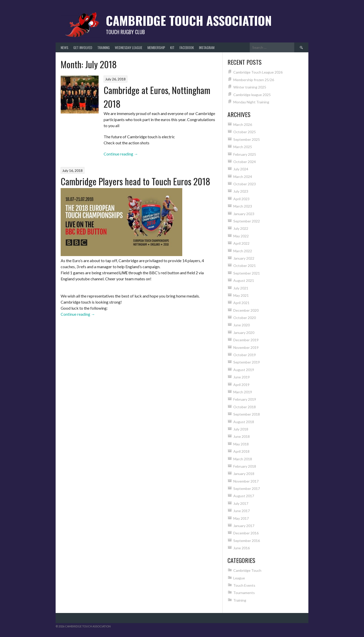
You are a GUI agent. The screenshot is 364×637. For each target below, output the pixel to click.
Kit (172, 47)
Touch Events (244, 585)
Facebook (187, 47)
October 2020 (245, 318)
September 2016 (247, 541)
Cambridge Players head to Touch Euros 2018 (135, 181)
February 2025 (245, 154)
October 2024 (245, 162)
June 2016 (242, 548)
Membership (156, 47)
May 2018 (241, 444)
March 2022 (243, 251)
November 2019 (246, 347)
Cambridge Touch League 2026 (258, 72)
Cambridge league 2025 (252, 95)
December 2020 (246, 310)
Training (104, 47)
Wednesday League (129, 47)
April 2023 (241, 199)
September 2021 (247, 273)
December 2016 (246, 533)
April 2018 (241, 451)
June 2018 (242, 436)
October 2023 (245, 184)
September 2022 (247, 221)
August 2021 (244, 280)
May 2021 (241, 295)
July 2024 (241, 169)
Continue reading (121, 154)
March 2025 (243, 147)
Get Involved (83, 47)
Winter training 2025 (250, 87)
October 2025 (245, 132)
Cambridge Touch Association (189, 20)
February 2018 (245, 466)
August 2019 (244, 370)
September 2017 (247, 488)
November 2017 (246, 481)
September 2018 (247, 414)
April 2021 (241, 303)
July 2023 (241, 191)
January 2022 (244, 258)
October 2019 (245, 355)
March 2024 (243, 177)
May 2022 (241, 236)
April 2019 (241, 385)
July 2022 (241, 228)
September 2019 (247, 362)
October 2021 (245, 266)
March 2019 (243, 392)
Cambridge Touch (247, 570)
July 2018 (241, 429)
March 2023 (243, 206)
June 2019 (242, 377)
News (64, 47)
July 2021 (241, 288)
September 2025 (247, 139)
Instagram (207, 47)
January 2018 (244, 474)
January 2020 (244, 333)
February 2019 (245, 399)
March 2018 (243, 459)
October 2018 (245, 407)
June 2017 (242, 511)
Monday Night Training (251, 102)
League (239, 578)
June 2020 (242, 325)
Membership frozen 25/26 (254, 80)
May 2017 (241, 518)
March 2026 (243, 124)
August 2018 (244, 422)
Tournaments (244, 593)
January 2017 (244, 526)
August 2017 (244, 496)
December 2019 (246, 340)
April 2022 (241, 243)
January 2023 (244, 214)
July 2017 (241, 503)
